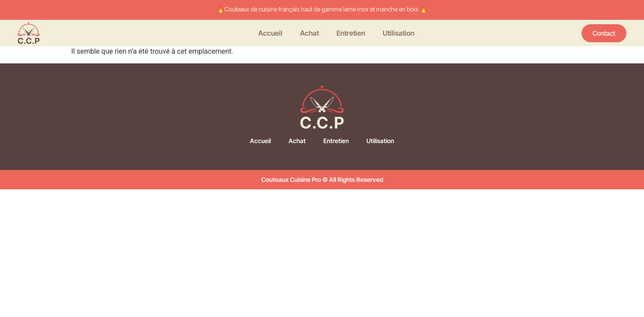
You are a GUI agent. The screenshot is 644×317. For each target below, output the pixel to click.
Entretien (351, 33)
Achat (309, 33)
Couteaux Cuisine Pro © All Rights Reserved (322, 179)
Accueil (270, 33)
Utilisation (399, 33)
